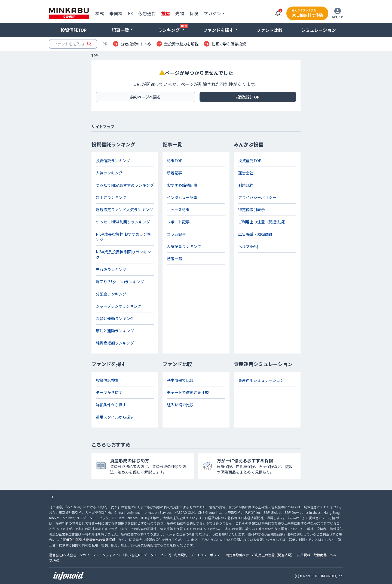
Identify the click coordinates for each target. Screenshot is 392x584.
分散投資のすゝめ (136, 44)
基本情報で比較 (180, 380)
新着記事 (174, 173)
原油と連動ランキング (115, 331)
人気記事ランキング (184, 246)
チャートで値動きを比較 (188, 392)
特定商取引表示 (252, 210)
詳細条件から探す (111, 405)
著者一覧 (174, 259)
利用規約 (246, 185)
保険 (194, 13)
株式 (100, 13)
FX (130, 13)
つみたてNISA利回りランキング (123, 222)
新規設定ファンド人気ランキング (124, 210)
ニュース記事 (178, 210)
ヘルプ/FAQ (248, 246)
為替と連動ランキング (115, 318)
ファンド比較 (269, 30)
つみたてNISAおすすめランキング (125, 185)
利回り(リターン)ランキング (120, 282)
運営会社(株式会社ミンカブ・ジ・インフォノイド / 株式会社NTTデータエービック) (110, 555)
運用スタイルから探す (115, 417)
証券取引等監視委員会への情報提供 (89, 540)
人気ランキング (109, 173)
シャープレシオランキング (119, 306)
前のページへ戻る (145, 97)
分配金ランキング (111, 294)
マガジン (212, 13)
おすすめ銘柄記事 (182, 185)
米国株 (116, 13)
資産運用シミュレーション (261, 380)
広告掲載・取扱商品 (255, 234)
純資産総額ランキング (115, 343)
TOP (95, 56)
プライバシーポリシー (257, 197)
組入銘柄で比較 (180, 405)
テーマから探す (109, 392)
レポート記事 (178, 222)
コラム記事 (176, 234)
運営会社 (246, 173)
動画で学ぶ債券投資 (229, 44)
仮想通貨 (147, 13)
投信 (166, 13)
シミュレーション (318, 30)
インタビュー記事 (182, 197)
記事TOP (175, 161)
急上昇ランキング (111, 197)
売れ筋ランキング (111, 269)
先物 (180, 13)
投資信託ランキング (113, 161)
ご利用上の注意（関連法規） (263, 222)
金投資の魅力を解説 (181, 44)
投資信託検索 (107, 380)
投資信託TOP (73, 30)
